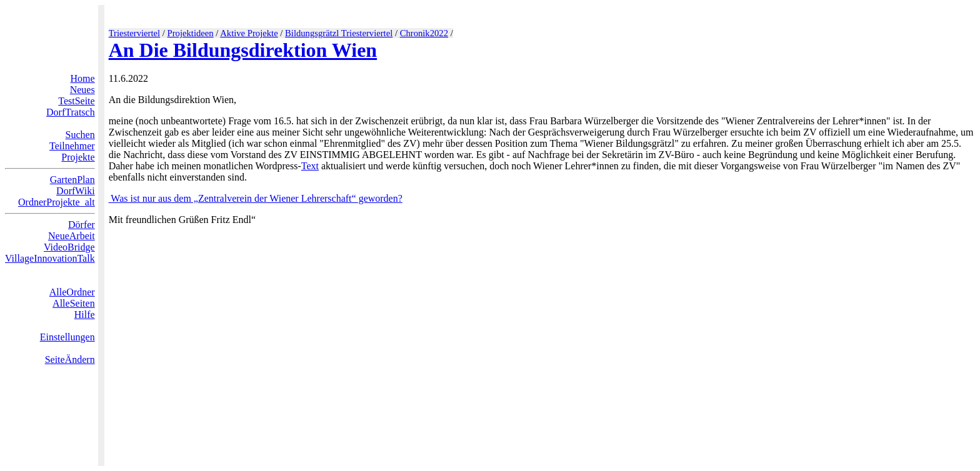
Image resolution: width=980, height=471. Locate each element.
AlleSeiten (74, 303)
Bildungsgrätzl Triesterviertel (339, 33)
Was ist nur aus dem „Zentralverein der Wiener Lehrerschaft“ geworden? (256, 198)
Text (310, 166)
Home (83, 78)
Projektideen (191, 33)
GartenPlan (72, 180)
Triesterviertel (135, 33)
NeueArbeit (72, 236)
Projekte (78, 157)
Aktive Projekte (249, 33)
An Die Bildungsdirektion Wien (243, 50)
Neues (82, 90)
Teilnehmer (72, 146)
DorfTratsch (71, 112)
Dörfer (82, 225)
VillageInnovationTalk (50, 258)
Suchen (80, 135)
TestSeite (76, 101)
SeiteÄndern (70, 359)
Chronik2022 (424, 33)
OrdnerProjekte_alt (57, 202)
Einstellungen (67, 337)
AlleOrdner (72, 292)
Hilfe (85, 315)
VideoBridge (69, 247)
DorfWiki (76, 191)
